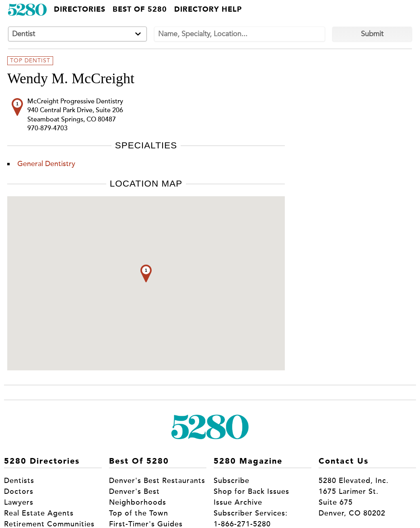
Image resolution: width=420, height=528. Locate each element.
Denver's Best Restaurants (157, 481)
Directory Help (208, 10)
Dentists (19, 481)
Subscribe (232, 481)
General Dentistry (46, 164)
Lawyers (19, 502)
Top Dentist (30, 61)
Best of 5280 (140, 10)
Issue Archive (238, 502)
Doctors (19, 491)
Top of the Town (139, 513)
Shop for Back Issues (251, 491)
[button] (146, 273)
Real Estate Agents (39, 513)
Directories (80, 10)
